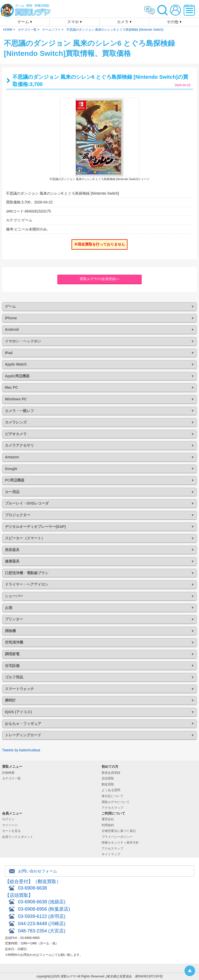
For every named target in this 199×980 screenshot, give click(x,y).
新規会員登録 (111, 773)
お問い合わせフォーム (38, 871)
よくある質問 (111, 790)
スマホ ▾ (74, 22)
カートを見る (11, 831)
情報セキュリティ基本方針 (120, 843)
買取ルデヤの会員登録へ (99, 279)
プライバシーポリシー (117, 837)
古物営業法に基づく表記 (119, 831)
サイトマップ (111, 854)
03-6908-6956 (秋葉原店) (44, 909)
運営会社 (108, 819)
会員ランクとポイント (18, 837)
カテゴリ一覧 (11, 778)
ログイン (8, 819)
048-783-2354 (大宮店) (42, 931)
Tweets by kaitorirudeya (21, 750)
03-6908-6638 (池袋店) (42, 902)
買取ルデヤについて (116, 802)
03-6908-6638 (32, 888)
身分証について (112, 796)
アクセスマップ (112, 808)
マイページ (10, 825)
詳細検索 (8, 773)
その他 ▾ (174, 22)
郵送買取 (108, 784)
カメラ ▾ (124, 22)
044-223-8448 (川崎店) (42, 924)
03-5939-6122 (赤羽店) (42, 916)
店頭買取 (108, 778)
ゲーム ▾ (25, 22)
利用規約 (108, 825)
